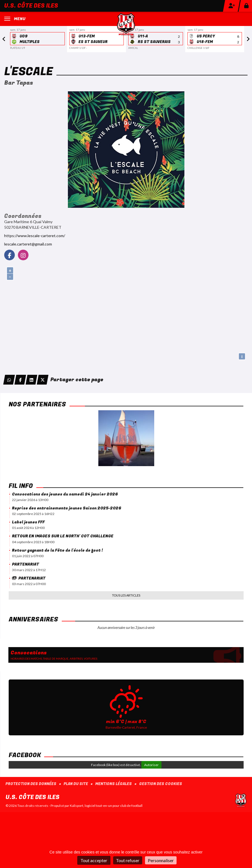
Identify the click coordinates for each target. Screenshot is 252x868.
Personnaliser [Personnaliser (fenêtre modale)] (161, 860)
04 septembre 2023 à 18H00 (33, 542)
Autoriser (151, 765)
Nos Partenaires (37, 404)
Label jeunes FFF (28, 522)
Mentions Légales (114, 784)
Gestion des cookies (161, 784)
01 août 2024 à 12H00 (28, 528)
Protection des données (31, 784)
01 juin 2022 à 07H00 (28, 556)
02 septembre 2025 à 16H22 (33, 514)
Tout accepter (94, 860)
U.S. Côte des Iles (31, 6)
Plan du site (76, 784)
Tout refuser (128, 860)
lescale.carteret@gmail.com (28, 244)
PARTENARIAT (26, 564)
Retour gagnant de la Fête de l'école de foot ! (57, 550)
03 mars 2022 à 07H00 (29, 584)
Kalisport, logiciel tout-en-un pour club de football (106, 806)
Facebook (25, 755)
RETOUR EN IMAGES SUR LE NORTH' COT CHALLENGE (63, 536)
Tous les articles (126, 595)
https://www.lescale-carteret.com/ (35, 236)
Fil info (21, 486)
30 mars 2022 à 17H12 (29, 570)
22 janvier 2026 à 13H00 (30, 500)
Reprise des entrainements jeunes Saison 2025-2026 (67, 508)
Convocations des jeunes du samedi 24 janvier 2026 (65, 494)
